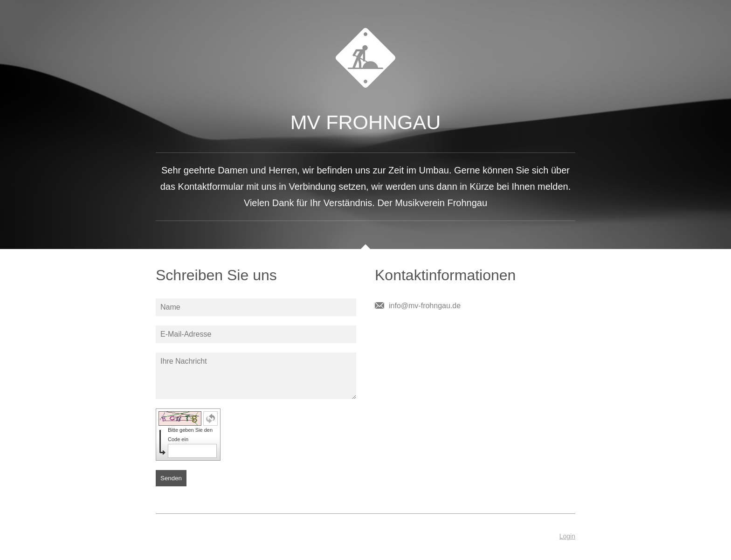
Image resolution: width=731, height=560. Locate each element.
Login (567, 536)
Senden (171, 478)
